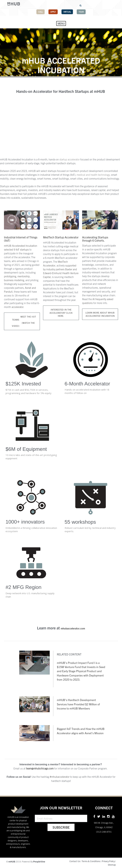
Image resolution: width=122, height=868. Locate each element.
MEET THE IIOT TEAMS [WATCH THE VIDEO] (22, 321)
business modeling (14, 280)
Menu (61, 23)
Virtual (67, 12)
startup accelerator (69, 159)
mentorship (24, 276)
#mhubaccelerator (60, 777)
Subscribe (61, 827)
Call (41, 12)
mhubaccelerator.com (73, 628)
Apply (53, 12)
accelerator (17, 307)
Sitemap (112, 865)
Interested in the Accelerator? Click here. (61, 313)
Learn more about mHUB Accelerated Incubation (100, 314)
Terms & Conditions (91, 861)
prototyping (10, 276)
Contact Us (75, 861)
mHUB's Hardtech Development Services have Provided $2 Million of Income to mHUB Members (78, 704)
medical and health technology (93, 175)
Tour (81, 12)
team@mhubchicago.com (40, 768)
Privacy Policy (108, 861)
